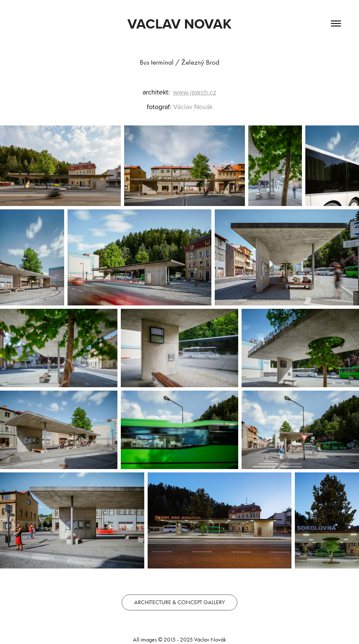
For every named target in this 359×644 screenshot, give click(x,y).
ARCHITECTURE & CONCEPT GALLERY (179, 602)
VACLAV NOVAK (179, 23)
